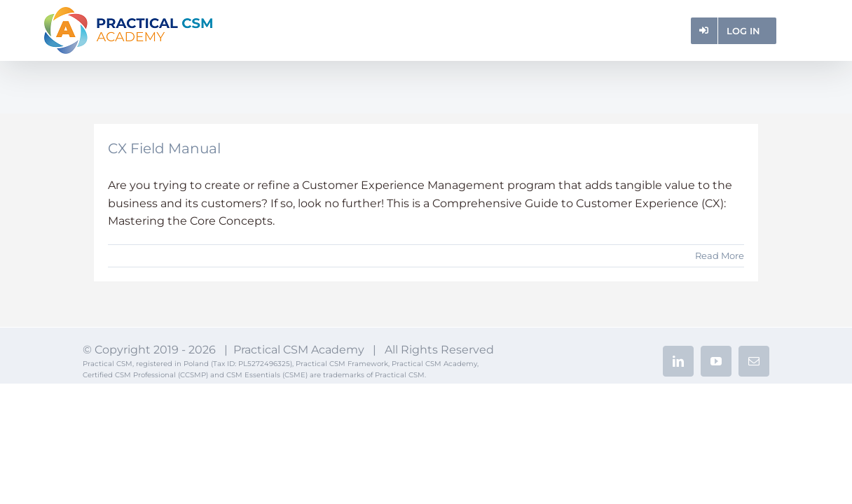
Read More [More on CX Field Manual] (720, 255)
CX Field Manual (164, 148)
